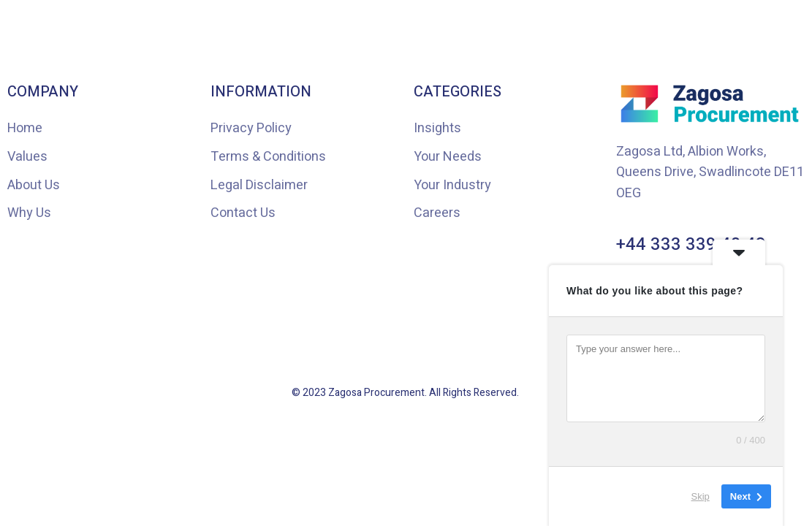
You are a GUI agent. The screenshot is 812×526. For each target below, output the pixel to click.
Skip (701, 496)
